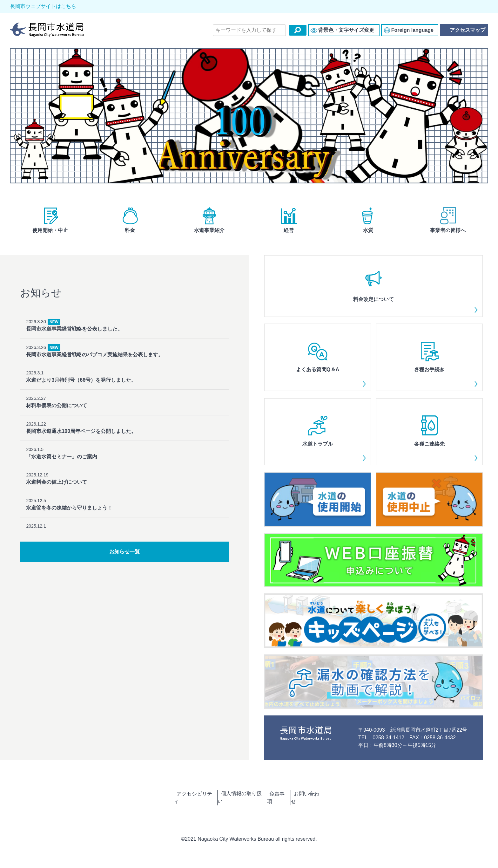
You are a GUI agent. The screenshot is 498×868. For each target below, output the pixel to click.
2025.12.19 (124, 452)
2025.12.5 (124, 473)
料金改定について (373, 288)
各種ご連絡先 (429, 434)
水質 (368, 223)
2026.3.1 (124, 368)
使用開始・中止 (50, 223)
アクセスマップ (464, 32)
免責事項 (284, 796)
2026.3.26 (124, 347)
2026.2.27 (124, 389)
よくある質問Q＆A (317, 359)
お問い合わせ (322, 796)
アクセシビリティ (181, 796)
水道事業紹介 (209, 223)
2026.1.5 (124, 431)
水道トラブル (317, 434)
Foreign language (412, 32)
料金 (130, 223)
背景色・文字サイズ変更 (346, 32)
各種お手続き (429, 359)
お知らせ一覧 (124, 554)
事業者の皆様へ (448, 223)
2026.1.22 (124, 410)
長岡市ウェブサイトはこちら (39, 6)
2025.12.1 (124, 493)
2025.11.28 (124, 514)
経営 (289, 223)
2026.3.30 (124, 326)
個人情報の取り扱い (238, 796)
